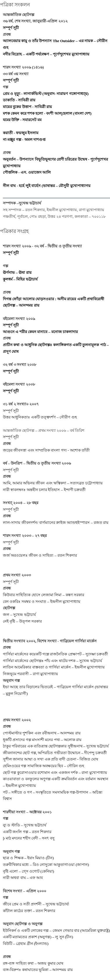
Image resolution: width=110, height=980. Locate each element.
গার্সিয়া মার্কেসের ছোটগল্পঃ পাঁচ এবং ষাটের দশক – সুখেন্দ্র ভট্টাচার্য (52, 661)
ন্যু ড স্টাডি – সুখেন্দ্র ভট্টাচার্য (25, 825)
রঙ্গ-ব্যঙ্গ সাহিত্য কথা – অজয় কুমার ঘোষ (33, 963)
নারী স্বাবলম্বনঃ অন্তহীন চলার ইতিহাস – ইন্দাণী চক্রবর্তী (44, 490)
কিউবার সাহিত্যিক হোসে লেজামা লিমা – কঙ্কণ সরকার (44, 595)
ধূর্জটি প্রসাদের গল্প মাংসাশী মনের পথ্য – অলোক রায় (42, 740)
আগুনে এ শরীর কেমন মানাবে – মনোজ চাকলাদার (40, 332)
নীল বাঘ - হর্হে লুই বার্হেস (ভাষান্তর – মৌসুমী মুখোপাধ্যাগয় (47, 186)
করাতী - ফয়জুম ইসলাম (21, 133)
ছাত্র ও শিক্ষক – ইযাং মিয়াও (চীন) (28, 858)
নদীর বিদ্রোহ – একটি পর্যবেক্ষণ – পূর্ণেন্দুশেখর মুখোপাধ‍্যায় (46, 54)
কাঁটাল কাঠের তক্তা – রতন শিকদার (29, 911)
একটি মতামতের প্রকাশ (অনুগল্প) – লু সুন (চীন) (38, 937)
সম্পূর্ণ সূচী (11, 28)
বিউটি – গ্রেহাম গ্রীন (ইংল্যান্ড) (26, 944)
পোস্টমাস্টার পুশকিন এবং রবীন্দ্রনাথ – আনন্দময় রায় (42, 733)
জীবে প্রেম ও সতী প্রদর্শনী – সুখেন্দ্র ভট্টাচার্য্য (36, 904)
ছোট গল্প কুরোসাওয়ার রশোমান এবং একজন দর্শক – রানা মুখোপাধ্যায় (55, 773)
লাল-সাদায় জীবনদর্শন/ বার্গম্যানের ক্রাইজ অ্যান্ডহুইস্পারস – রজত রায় (56, 523)
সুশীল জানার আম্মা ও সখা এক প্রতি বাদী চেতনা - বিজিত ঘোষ (51, 759)
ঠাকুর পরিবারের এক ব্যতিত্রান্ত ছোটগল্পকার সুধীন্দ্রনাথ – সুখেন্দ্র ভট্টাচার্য (56, 746)
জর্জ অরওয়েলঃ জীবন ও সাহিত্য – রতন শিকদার (40, 555)
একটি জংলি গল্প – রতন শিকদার (27, 832)
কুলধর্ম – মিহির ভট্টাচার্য (20, 279)
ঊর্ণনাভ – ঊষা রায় (17, 273)
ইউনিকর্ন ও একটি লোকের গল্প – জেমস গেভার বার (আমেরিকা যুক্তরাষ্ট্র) (56, 930)
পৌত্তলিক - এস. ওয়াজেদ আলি (27, 172)
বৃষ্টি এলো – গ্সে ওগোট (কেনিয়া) (28, 871)
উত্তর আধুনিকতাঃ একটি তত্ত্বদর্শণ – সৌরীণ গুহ (40, 417)
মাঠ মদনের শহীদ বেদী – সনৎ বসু (30, 838)
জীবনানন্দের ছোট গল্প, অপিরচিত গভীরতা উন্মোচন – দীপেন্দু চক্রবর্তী (55, 753)
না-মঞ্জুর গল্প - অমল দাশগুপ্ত (24, 140)
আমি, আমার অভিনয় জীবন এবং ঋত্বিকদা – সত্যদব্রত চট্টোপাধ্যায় (53, 483)
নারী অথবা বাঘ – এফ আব (23, 878)
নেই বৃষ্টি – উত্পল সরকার (22, 621)
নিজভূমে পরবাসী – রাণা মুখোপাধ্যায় (30, 674)
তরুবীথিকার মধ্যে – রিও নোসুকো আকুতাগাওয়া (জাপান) (46, 865)
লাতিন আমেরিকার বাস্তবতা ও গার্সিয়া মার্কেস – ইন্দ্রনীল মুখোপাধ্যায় (54, 667)
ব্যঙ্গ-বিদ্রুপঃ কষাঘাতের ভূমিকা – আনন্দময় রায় (38, 970)
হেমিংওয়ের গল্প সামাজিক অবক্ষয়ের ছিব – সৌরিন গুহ (44, 766)
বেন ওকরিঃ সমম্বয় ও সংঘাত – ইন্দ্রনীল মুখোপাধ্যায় (42, 602)
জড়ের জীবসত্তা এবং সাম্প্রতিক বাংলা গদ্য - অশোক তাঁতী (46, 450)
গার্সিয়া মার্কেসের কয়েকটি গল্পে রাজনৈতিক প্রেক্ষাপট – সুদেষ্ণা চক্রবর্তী (55, 654)
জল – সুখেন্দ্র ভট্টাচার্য (19, 615)
